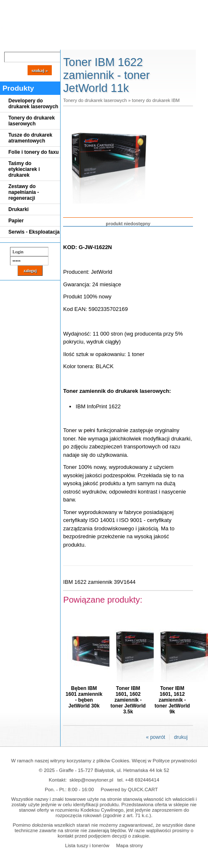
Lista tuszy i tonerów (87, 845)
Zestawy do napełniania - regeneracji (24, 192)
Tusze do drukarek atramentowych (30, 138)
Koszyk (189, 6)
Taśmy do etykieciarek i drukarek (24, 169)
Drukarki (19, 209)
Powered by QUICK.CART (129, 789)
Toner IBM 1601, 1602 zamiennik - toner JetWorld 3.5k (128, 700)
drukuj (181, 737)
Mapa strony (129, 845)
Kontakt (142, 43)
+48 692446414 (142, 780)
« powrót (155, 737)
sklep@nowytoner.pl (91, 780)
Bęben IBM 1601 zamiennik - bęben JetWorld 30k (84, 697)
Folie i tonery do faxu (34, 152)
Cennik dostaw (51, 43)
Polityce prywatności (175, 760)
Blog (13, 43)
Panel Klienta (101, 43)
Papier (16, 221)
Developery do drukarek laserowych (33, 104)
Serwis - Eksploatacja (34, 232)
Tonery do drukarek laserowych (32, 121)
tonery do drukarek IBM (156, 100)
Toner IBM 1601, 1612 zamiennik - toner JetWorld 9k (172, 700)
